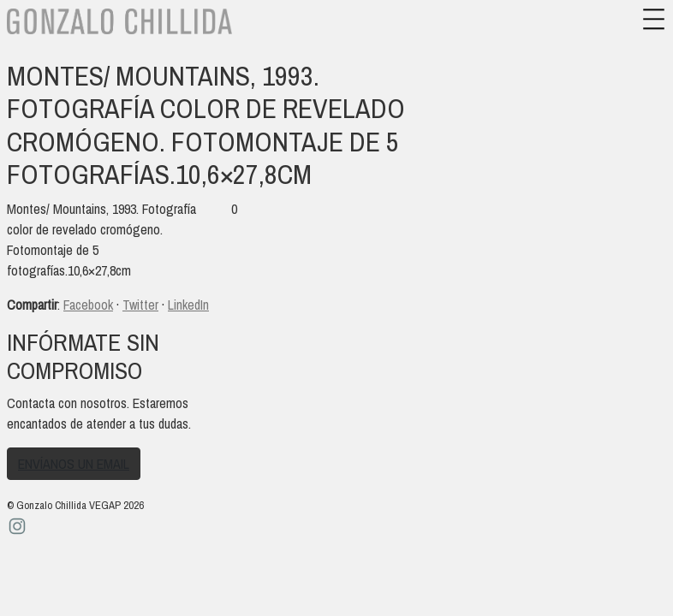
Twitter (140, 305)
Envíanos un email (74, 464)
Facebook (88, 305)
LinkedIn (188, 305)
